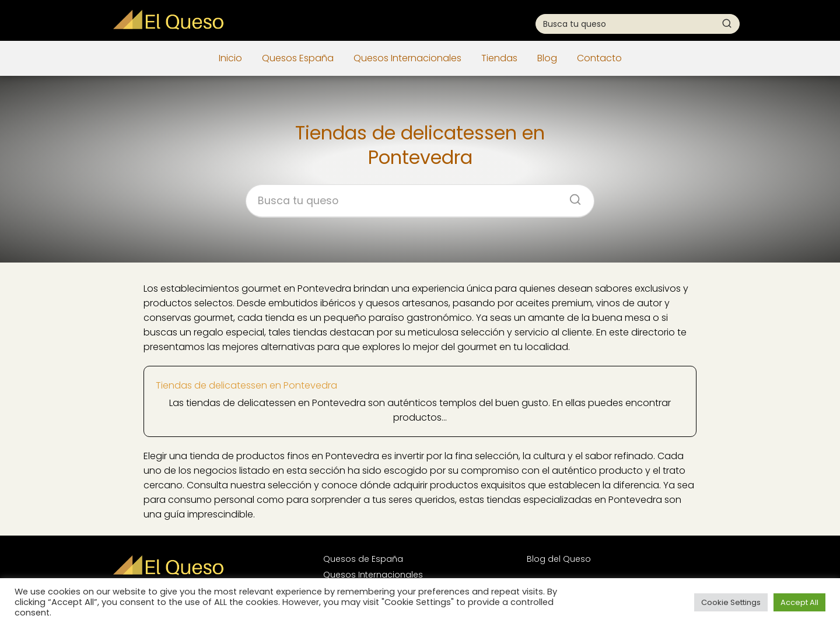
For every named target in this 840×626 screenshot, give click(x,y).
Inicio (230, 58)
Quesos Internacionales (407, 58)
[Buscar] (727, 23)
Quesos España (298, 58)
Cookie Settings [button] (731, 602)
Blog (547, 58)
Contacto (599, 58)
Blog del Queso (559, 559)
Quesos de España (363, 559)
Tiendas (499, 58)
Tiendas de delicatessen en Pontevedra (246, 385)
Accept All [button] (799, 602)
